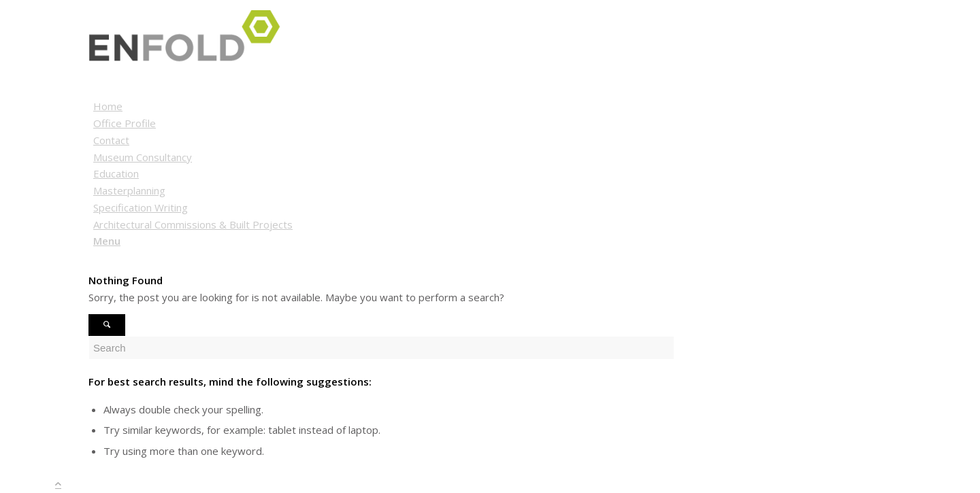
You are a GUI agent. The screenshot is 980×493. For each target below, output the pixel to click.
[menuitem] (492, 106)
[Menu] (107, 241)
